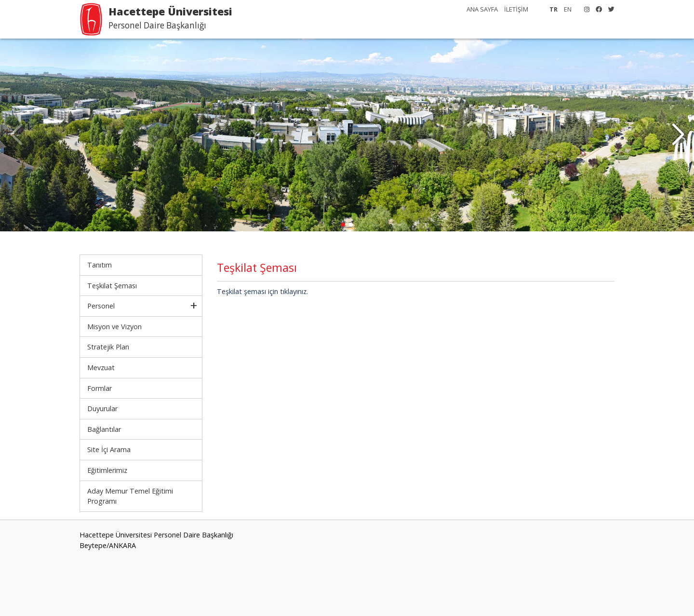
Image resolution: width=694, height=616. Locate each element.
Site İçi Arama (109, 449)
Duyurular (102, 408)
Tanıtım (100, 265)
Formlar (100, 388)
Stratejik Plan (108, 347)
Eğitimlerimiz (107, 470)
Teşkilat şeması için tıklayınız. (262, 291)
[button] (678, 135)
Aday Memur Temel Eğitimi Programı (130, 496)
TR (554, 9)
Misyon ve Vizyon (114, 327)
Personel (101, 306)
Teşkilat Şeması (112, 286)
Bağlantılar (104, 429)
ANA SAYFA (482, 9)
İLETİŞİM (516, 9)
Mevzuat (101, 368)
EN (568, 9)
